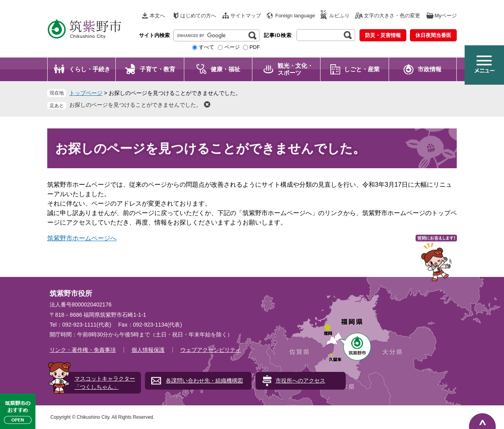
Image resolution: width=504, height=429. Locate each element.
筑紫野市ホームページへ (82, 238)
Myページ (446, 16)
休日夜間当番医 (433, 35)
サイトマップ (246, 16)
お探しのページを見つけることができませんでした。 (135, 105)
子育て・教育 (157, 69)
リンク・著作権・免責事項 (83, 350)
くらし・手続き (90, 69)
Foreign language (295, 16)
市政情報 (430, 69)
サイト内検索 (154, 35)
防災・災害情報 (383, 35)
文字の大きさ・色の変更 (392, 16)
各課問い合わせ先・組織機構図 (204, 381)
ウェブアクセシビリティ (211, 350)
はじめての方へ (198, 16)
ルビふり (339, 16)
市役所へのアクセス (300, 381)
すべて (207, 47)
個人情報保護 (148, 350)
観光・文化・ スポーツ (295, 69)
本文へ (157, 16)
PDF (255, 47)
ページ (232, 47)
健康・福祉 (225, 69)
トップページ (86, 93)
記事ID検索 (278, 35)
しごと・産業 (362, 69)
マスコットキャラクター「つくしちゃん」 (105, 383)
